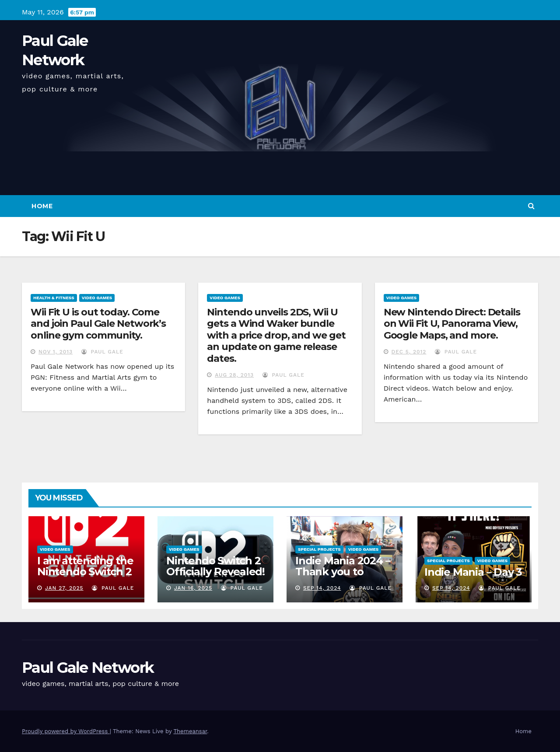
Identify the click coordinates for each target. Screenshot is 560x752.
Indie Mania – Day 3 (473, 572)
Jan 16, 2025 (193, 588)
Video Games (97, 298)
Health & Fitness (54, 298)
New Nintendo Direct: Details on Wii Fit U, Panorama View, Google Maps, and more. (452, 324)
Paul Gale (102, 352)
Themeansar (190, 731)
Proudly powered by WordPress (66, 731)
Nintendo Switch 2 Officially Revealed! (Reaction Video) (215, 572)
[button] (531, 206)
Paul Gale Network (88, 668)
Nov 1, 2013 (56, 352)
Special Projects (319, 549)
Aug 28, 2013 (234, 375)
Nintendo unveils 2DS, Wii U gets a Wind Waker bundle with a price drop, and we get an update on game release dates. (276, 335)
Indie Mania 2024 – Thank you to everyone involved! (344, 572)
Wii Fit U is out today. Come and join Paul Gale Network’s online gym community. (98, 324)
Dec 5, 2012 (409, 352)
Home (42, 206)
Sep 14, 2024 (322, 588)
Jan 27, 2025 (64, 588)
